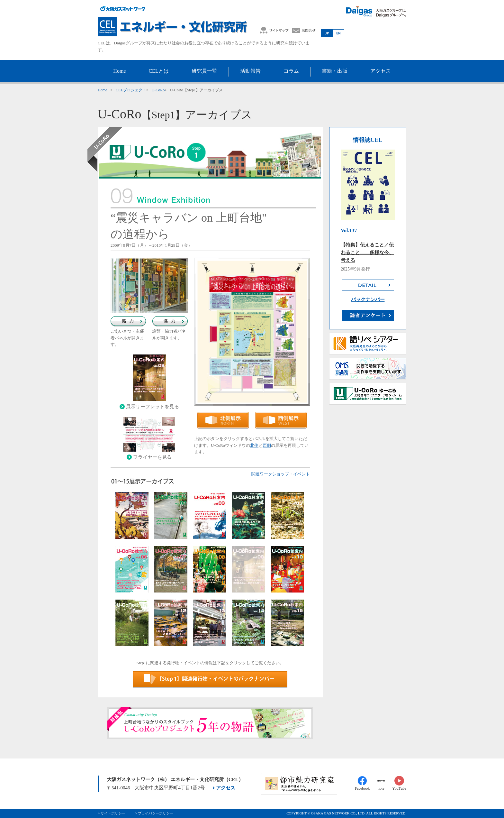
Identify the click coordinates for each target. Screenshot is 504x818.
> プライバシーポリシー (154, 813)
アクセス (226, 788)
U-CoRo (158, 90)
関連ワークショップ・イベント (281, 474)
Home (102, 90)
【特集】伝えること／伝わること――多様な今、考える (367, 253)
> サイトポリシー (112, 813)
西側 (267, 445)
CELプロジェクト (131, 90)
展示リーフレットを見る (153, 407)
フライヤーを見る (152, 457)
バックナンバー (368, 299)
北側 (254, 445)
